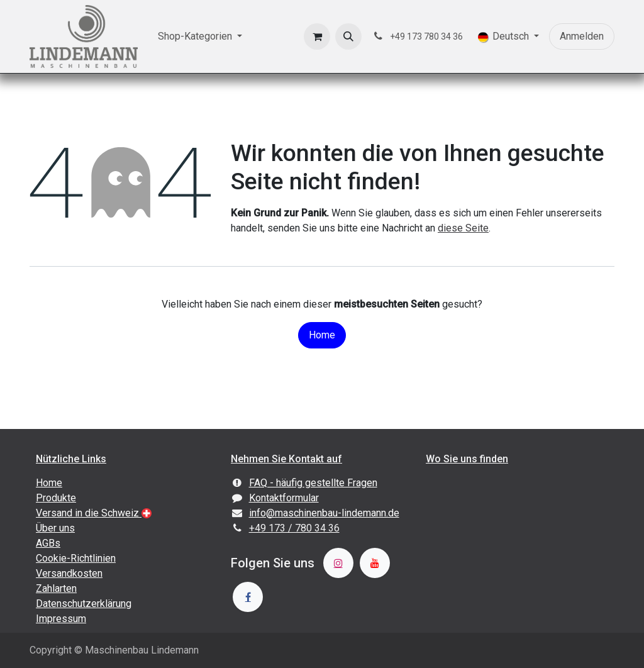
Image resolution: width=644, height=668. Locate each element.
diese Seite (463, 228)
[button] (348, 36)
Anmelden (582, 36)
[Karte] (517, 548)
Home (322, 335)
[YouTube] (375, 563)
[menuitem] (200, 36)
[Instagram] (338, 563)
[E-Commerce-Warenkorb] (317, 36)
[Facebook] (248, 597)
